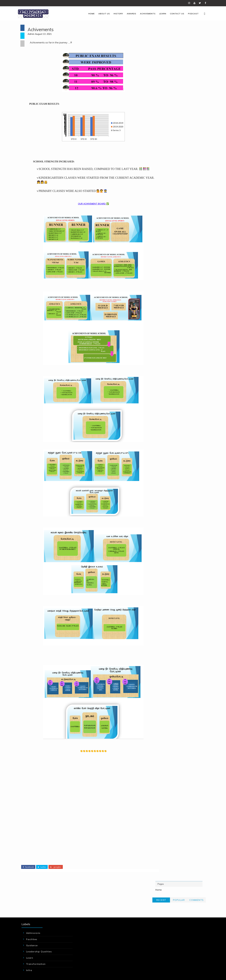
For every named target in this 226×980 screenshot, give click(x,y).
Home (88, 13)
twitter (43, 871)
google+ (56, 871)
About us (101, 13)
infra (33, 944)
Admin (34, 34)
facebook (29, 871)
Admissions (37, 907)
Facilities (35, 913)
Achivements (144, 13)
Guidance (36, 920)
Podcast (190, 13)
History (115, 13)
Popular (178, 44)
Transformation (40, 938)
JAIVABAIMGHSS (52, 966)
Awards (128, 13)
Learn (159, 13)
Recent (160, 44)
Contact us (174, 13)
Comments (196, 44)
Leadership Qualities (43, 926)
